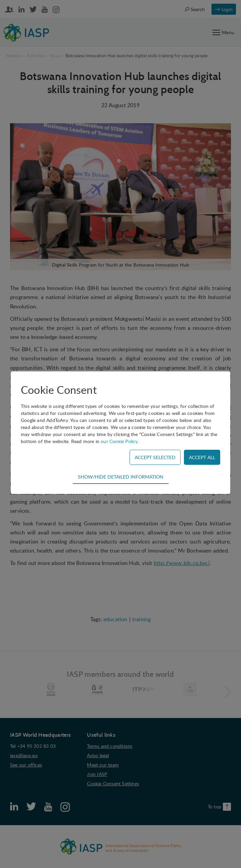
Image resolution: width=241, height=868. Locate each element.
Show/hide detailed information (121, 477)
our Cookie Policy (119, 441)
